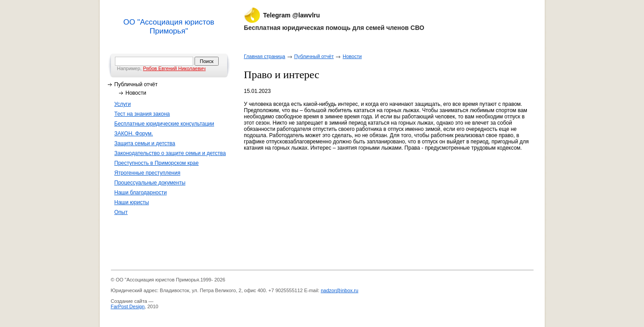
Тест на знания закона (142, 114)
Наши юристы (132, 202)
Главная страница (264, 56)
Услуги (123, 104)
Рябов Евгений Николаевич (174, 68)
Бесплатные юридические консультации (164, 124)
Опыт (121, 212)
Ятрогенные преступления (148, 173)
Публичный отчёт (136, 84)
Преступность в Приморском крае (157, 163)
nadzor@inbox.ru (339, 290)
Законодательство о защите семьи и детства (170, 153)
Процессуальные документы (150, 183)
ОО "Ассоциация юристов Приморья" (169, 27)
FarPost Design (128, 306)
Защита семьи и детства (145, 143)
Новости (136, 93)
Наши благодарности (141, 193)
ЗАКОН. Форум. (134, 134)
